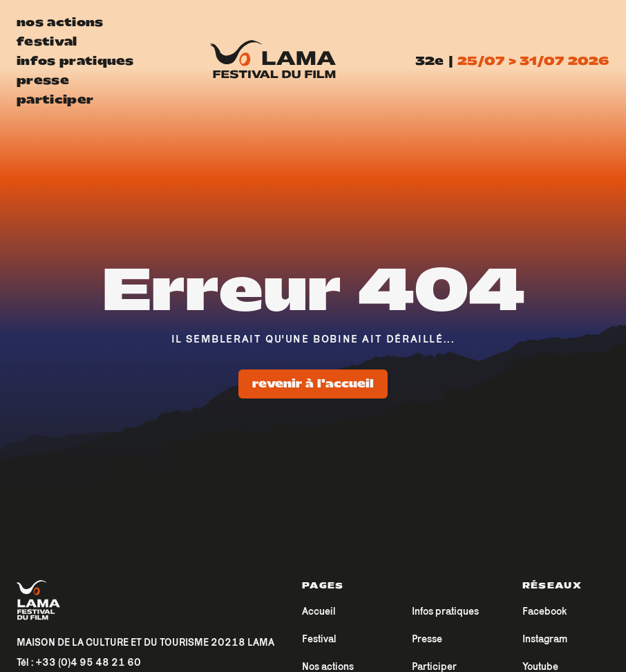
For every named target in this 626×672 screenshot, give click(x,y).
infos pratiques (75, 61)
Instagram (545, 639)
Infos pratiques (445, 611)
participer (55, 99)
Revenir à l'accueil (313, 384)
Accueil (319, 611)
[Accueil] (145, 601)
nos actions (60, 22)
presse (43, 80)
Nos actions (328, 666)
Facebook (544, 611)
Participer (434, 666)
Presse (427, 639)
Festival (319, 639)
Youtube (540, 666)
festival (47, 41)
